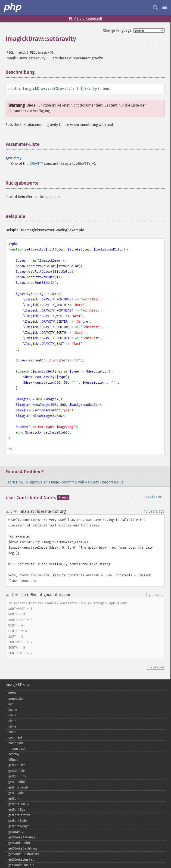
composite (16, 743)
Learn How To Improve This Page (32, 482)
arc (11, 704)
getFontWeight (19, 826)
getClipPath (17, 765)
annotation (16, 699)
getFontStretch (19, 815)
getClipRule (17, 771)
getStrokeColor (19, 843)
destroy (14, 754)
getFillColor (17, 782)
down (15, 512)
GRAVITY (36, 164)
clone (12, 726)
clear (12, 721)
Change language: (118, 30)
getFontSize (17, 810)
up (8, 512)
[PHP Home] (13, 7)
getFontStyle (18, 821)
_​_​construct (17, 749)
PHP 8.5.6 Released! (85, 18)
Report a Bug (113, 482)
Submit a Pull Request (80, 482)
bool (107, 89)
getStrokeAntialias (22, 837)
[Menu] (165, 7)
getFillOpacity (19, 787)
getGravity (16, 832)
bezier (13, 710)
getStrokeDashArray (23, 848)
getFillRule (16, 793)
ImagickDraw (18, 685)
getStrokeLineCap (21, 860)
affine (13, 693)
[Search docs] (155, 7)
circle (12, 715)
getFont (14, 799)
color (12, 732)
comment (15, 738)
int (76, 89)
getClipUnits (17, 776)
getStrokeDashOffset (24, 854)
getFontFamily (19, 804)
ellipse (13, 760)
